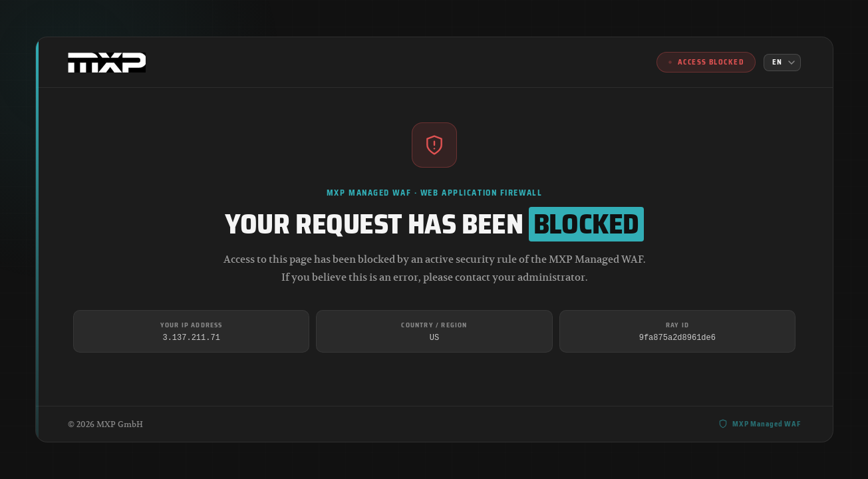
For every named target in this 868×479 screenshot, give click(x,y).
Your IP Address (191, 325)
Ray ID (677, 325)
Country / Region (434, 325)
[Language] (782, 63)
